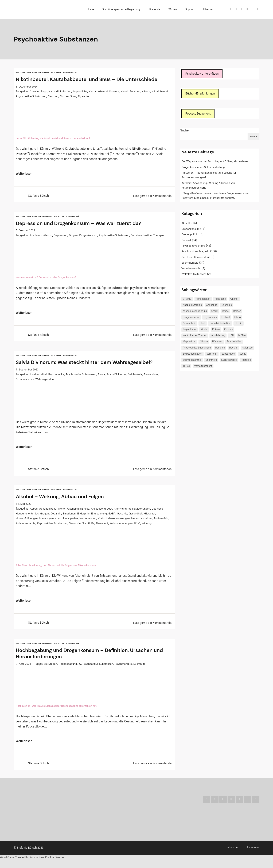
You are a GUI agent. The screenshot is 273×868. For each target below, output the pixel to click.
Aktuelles (187, 224)
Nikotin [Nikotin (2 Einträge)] (204, 342)
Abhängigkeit (47, 511)
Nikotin (148, 92)
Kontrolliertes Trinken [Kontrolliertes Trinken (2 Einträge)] (195, 336)
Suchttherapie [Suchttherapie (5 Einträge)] (229, 361)
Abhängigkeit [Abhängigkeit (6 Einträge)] (203, 300)
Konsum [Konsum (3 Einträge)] (229, 330)
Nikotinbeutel (24, 96)
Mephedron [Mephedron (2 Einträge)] (189, 342)
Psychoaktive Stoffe (39, 73)
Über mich (210, 10)
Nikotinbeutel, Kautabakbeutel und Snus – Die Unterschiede (93, 79)
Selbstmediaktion (143, 236)
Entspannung (101, 516)
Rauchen (72, 96)
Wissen (178, 10)
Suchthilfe (106, 525)
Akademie (162, 10)
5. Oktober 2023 (26, 231)
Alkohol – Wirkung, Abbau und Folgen (63, 499)
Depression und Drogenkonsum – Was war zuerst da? (84, 224)
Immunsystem (48, 520)
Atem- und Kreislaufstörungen (134, 511)
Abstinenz (36, 236)
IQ (81, 672)
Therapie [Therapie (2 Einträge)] (246, 361)
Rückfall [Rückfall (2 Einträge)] (234, 348)
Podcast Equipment (198, 114)
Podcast (21, 73)
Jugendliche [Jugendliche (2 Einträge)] (189, 330)
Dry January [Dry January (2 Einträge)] (210, 318)
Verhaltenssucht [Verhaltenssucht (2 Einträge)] (203, 367)
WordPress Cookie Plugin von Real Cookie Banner (34, 865)
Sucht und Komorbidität (69, 217)
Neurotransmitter (144, 520)
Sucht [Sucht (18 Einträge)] (243, 355)
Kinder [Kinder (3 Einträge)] (204, 330)
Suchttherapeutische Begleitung (130, 10)
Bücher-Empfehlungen (201, 94)
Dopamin (57, 516)
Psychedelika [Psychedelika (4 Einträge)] (234, 342)
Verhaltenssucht (191, 269)
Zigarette (103, 96)
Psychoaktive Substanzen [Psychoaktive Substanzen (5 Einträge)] (197, 348)
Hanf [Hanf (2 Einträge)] (202, 324)
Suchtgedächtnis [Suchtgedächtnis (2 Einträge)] (192, 361)
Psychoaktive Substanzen (50, 96)
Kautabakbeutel (100, 92)
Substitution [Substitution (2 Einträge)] (228, 355)
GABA (114, 516)
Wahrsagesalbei (46, 381)
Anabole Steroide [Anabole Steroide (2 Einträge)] (192, 306)
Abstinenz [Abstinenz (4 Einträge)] (220, 300)
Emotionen (70, 516)
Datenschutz (233, 856)
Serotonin (92, 525)
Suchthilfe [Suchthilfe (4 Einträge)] (211, 361)
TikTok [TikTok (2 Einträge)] (186, 367)
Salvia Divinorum (118, 376)
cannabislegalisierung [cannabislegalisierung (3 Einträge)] (195, 312)
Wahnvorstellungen (140, 525)
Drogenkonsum (89, 236)
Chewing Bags (39, 92)
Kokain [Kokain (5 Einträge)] (216, 330)
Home (101, 10)
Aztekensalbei (38, 376)
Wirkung (21, 530)
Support (193, 10)
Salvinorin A (153, 376)
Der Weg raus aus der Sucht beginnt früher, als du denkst (216, 162)
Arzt (111, 511)
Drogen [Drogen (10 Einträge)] (237, 312)
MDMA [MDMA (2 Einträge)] (242, 336)
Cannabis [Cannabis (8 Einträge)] (227, 306)
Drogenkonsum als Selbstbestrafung (204, 168)
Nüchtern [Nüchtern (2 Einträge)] (217, 342)
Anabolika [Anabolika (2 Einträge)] (212, 306)
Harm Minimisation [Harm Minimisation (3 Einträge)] (220, 324)
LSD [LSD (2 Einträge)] (232, 336)
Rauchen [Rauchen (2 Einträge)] (220, 348)
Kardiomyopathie (69, 520)
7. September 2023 (28, 371)
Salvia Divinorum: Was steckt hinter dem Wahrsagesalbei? (90, 364)
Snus (92, 96)
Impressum (253, 856)
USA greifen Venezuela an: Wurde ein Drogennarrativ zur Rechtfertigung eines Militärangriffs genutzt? (216, 196)
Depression (61, 236)
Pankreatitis (23, 525)
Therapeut (120, 525)
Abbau (34, 511)
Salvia (103, 376)
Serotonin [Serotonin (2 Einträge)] (212, 355)
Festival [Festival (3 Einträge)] (226, 318)
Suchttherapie (190, 264)
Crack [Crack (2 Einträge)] (214, 312)
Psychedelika (57, 376)
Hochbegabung (69, 672)
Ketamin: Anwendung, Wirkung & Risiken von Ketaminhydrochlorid (209, 186)
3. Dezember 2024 (27, 87)
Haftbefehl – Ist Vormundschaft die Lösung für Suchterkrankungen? (209, 176)
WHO (156, 525)
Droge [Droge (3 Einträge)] (225, 312)
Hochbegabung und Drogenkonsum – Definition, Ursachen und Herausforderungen (90, 661)
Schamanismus (25, 381)
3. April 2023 (24, 672)
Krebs (103, 520)
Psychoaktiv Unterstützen (203, 74)
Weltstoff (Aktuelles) (194, 275)
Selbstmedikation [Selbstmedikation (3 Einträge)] (192, 355)
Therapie (161, 236)
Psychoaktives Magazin (65, 73)
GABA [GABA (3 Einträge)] (238, 318)
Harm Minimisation (60, 92)
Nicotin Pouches (132, 92)
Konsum (116, 92)
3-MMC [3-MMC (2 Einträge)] (187, 300)
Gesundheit (138, 516)
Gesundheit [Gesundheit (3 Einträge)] (189, 324)
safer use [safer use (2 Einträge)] (248, 348)
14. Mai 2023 (24, 506)
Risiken (83, 96)
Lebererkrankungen (120, 520)
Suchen (185, 131)
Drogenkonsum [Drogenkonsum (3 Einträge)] (191, 318)
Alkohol (48, 236)
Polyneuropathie (42, 525)
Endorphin (85, 516)
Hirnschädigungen (27, 520)
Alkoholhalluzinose (79, 511)
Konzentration (89, 520)
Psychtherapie (125, 672)
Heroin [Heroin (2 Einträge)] (239, 324)
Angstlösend (100, 511)
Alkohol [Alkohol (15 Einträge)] (234, 300)
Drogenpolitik (190, 235)
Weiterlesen (24, 174)
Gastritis (124, 516)
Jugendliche (81, 92)
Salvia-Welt (137, 376)
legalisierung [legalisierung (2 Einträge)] (218, 336)
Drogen (74, 236)
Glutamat (152, 516)
